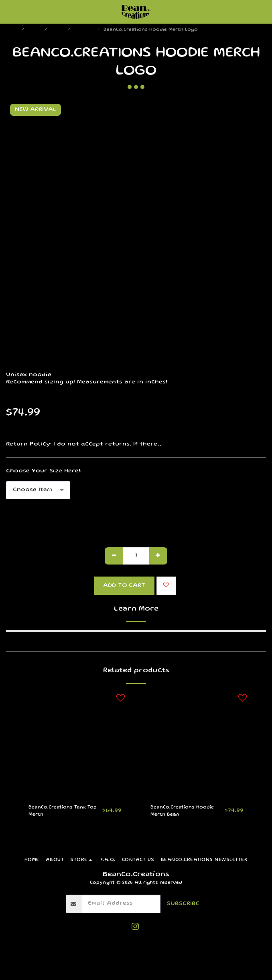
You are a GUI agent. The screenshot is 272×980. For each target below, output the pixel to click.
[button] (9, 12)
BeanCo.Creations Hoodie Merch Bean (182, 811)
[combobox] (38, 490)
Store (35, 30)
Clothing (85, 30)
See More (252, 444)
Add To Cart (124, 586)
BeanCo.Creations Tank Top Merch (63, 811)
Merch (58, 30)
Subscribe (183, 904)
